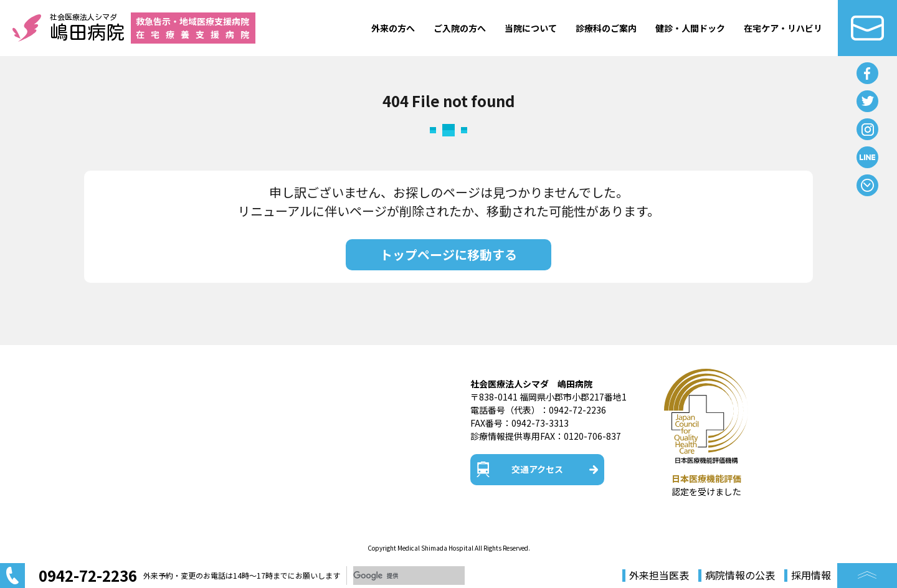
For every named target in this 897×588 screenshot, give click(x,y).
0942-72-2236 (577, 410)
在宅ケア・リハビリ (783, 28)
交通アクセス (537, 469)
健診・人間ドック (690, 28)
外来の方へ (393, 28)
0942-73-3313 (540, 423)
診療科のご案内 (606, 28)
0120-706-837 (592, 436)
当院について (531, 28)
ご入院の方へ (460, 28)
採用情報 (811, 576)
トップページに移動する (448, 254)
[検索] (409, 576)
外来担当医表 (659, 576)
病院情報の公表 (740, 576)
